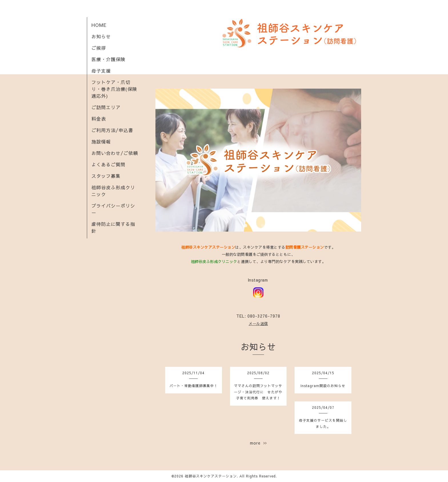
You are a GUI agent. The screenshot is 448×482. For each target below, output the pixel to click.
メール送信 (258, 323)
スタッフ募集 (106, 176)
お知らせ (101, 36)
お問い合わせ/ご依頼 (115, 153)
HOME (99, 25)
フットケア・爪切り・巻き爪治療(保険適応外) (114, 89)
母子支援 (101, 71)
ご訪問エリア (106, 107)
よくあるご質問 (108, 164)
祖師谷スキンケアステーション (211, 476)
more (258, 443)
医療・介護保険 (108, 59)
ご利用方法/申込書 (112, 130)
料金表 (99, 119)
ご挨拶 (99, 48)
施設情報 (101, 142)
